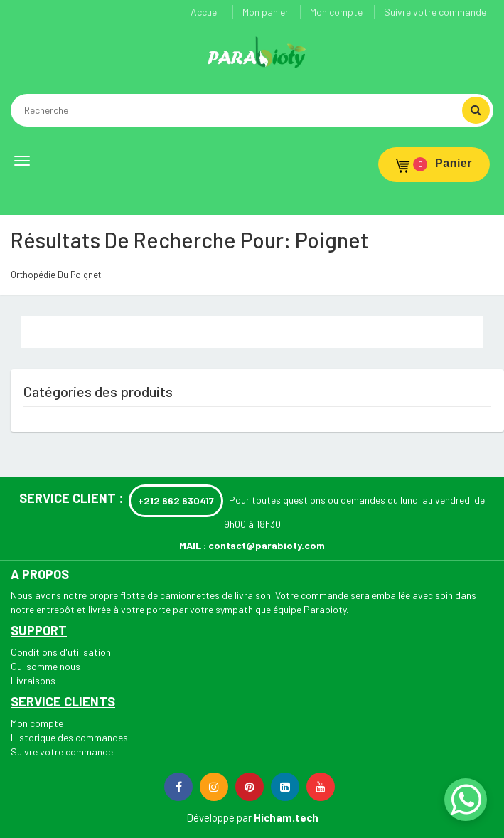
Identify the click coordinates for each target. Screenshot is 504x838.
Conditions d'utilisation (61, 652)
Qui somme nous (45, 666)
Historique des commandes (69, 737)
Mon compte (336, 12)
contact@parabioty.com (267, 545)
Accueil (206, 12)
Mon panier (266, 12)
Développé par (219, 817)
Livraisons (33, 680)
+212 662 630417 (176, 500)
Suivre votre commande (435, 12)
